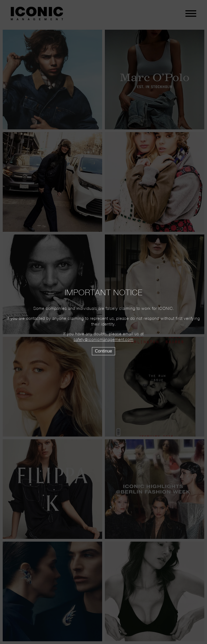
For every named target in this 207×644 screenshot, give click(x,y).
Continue (103, 351)
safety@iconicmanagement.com (103, 340)
